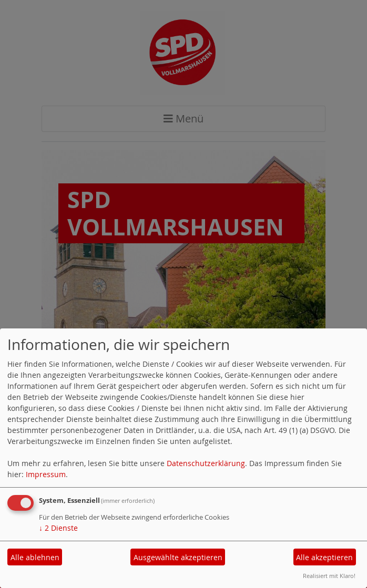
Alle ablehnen (35, 557)
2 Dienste (58, 528)
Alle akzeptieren (324, 557)
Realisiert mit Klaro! (329, 576)
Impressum (46, 474)
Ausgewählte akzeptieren (178, 557)
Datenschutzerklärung (206, 463)
